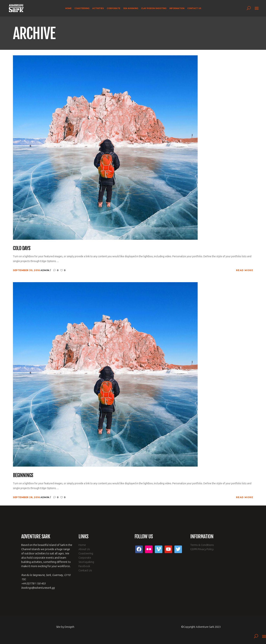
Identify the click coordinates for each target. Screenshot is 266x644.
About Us (84, 549)
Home (82, 545)
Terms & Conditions (202, 545)
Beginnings (23, 475)
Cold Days (22, 248)
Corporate (85, 558)
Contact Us (85, 570)
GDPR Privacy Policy (202, 549)
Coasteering (86, 553)
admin (45, 270)
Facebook (84, 566)
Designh (69, 627)
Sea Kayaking (86, 562)
